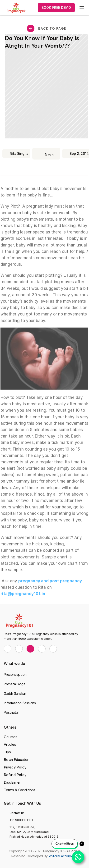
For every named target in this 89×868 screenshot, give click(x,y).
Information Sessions (20, 703)
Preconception (15, 674)
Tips (7, 752)
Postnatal (11, 712)
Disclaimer (12, 782)
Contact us (17, 813)
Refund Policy (15, 775)
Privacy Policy (15, 767)
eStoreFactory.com (63, 856)
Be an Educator (16, 760)
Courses (11, 737)
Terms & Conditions (20, 790)
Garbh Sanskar (15, 693)
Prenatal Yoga (14, 684)
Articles (10, 744)
